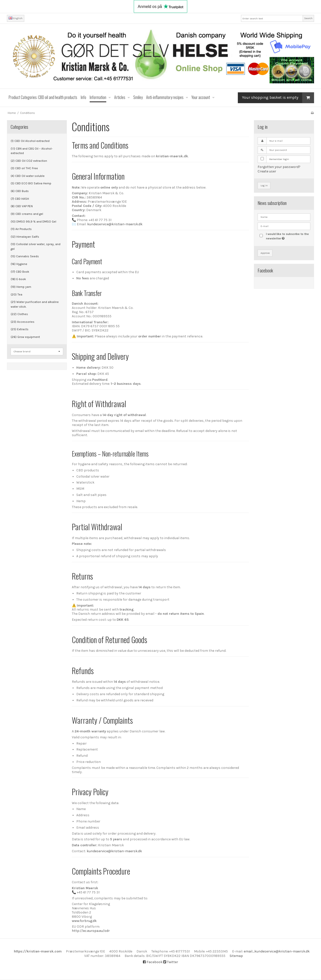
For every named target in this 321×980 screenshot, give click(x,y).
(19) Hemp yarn (21, 287)
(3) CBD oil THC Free (24, 168)
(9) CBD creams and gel (27, 214)
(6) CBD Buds (20, 191)
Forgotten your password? (279, 167)
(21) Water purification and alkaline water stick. (35, 304)
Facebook (153, 962)
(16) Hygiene (19, 264)
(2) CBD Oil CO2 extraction (29, 161)
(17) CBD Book (20, 272)
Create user (267, 171)
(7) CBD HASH (20, 199)
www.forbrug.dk (84, 921)
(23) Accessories (23, 322)
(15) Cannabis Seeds (25, 256)
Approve (265, 253)
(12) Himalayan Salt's (25, 237)
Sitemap (236, 956)
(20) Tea (16, 294)
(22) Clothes (19, 314)
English (15, 18)
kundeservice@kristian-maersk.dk (115, 224)
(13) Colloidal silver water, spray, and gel (36, 246)
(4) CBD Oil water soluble (28, 176)
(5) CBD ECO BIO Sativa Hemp (31, 183)
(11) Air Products (21, 229)
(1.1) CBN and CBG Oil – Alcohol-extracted (32, 151)
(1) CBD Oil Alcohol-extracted (30, 141)
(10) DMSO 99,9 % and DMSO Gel (33, 222)
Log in (264, 185)
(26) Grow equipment (25, 337)
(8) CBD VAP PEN (22, 206)
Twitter (171, 962)
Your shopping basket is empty (278, 98)
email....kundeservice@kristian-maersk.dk (277, 951)
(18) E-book (18, 279)
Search (308, 18)
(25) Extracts (20, 329)
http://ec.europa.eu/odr (91, 931)
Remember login (279, 159)
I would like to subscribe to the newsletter (288, 236)
